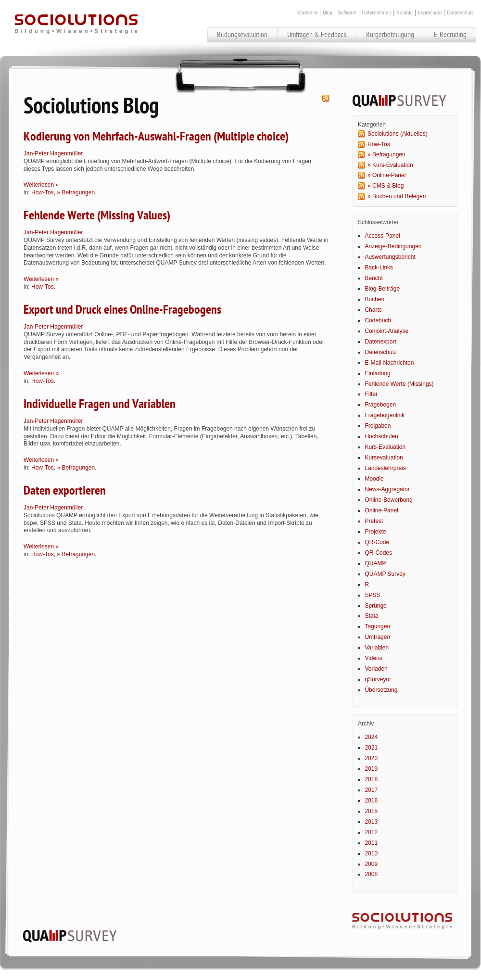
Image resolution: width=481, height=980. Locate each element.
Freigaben (378, 426)
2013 (371, 822)
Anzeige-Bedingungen (393, 246)
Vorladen (376, 669)
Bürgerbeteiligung (390, 35)
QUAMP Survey (385, 574)
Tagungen (377, 626)
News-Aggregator (387, 489)
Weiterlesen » (41, 185)
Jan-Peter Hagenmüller (53, 153)
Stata (371, 616)
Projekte (375, 532)
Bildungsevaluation (242, 35)
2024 (371, 737)
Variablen (377, 648)
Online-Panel (381, 510)
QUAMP (375, 563)
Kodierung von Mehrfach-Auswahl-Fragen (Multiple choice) (156, 137)
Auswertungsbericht (390, 257)
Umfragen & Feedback (317, 35)
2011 (371, 843)
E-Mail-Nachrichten (389, 363)
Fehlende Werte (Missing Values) (97, 216)
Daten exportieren (65, 491)
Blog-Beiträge (382, 289)
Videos (373, 658)
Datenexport (380, 342)
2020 (371, 758)
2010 (371, 853)
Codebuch (378, 320)
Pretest (374, 521)
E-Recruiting (450, 35)
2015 (371, 811)
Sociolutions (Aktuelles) (398, 134)
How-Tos (43, 192)
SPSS (372, 595)
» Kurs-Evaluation (390, 165)
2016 (371, 801)
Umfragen (377, 637)
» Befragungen (76, 192)
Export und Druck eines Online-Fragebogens (122, 310)
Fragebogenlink (385, 415)
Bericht (373, 278)
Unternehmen (376, 13)
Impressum (430, 13)
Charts (373, 310)
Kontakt (405, 13)
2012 (371, 832)
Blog (328, 13)
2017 (371, 790)
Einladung (377, 373)
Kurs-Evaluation (385, 447)
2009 (371, 864)
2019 (371, 769)
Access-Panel (382, 236)
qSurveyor (378, 679)
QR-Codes (378, 553)
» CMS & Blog (386, 186)
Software (347, 13)
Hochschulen (381, 436)
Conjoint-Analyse (386, 331)
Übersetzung (381, 690)
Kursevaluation (384, 458)
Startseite (307, 13)
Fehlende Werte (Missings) (399, 384)
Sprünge (375, 606)
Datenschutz (460, 13)
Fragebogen (380, 405)
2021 (371, 748)
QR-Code (377, 542)
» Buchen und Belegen (397, 196)
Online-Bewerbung (388, 500)
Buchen (374, 299)
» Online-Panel (386, 175)
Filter (371, 394)
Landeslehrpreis (385, 468)
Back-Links (379, 267)
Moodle (374, 479)
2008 (371, 874)
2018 (371, 779)
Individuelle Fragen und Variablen (100, 404)
